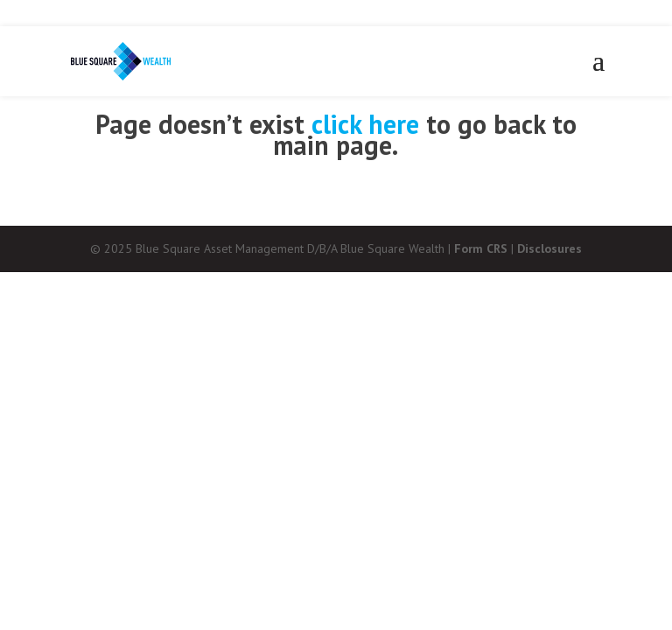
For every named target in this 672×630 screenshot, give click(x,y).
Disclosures (549, 248)
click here (365, 124)
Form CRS (481, 248)
